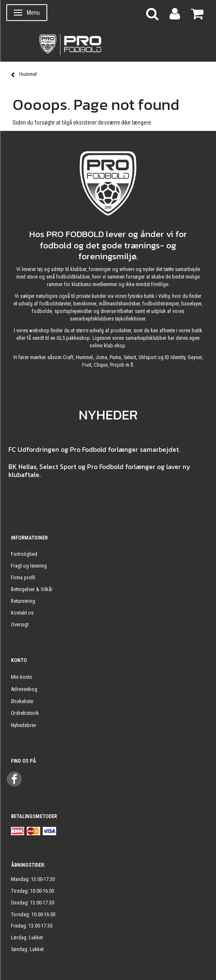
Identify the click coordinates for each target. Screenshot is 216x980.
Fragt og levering (29, 566)
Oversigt (20, 624)
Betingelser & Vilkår (32, 589)
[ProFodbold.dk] (108, 44)
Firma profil (23, 577)
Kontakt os (22, 613)
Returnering (23, 601)
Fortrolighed (24, 554)
